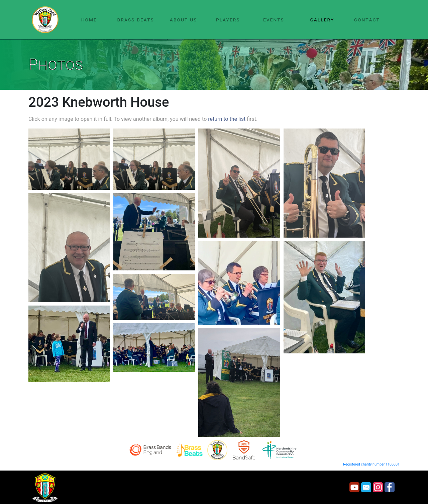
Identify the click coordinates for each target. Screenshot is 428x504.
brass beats (136, 20)
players (228, 20)
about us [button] (184, 20)
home (89, 20)
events (274, 20)
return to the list (227, 119)
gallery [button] (322, 20)
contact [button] (367, 20)
